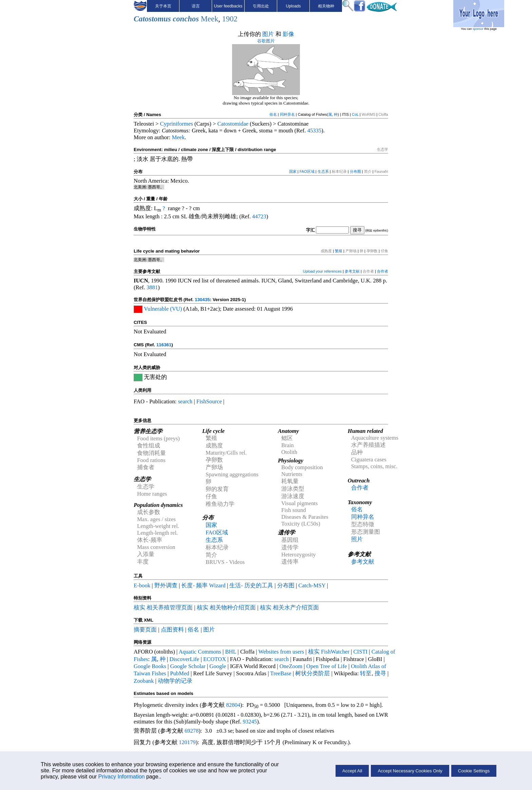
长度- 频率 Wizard (203, 585)
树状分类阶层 (312, 673)
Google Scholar (188, 666)
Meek (210, 19)
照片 (357, 539)
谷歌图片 (266, 41)
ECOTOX (215, 659)
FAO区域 (307, 171)
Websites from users (281, 652)
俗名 (273, 114)
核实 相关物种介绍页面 (226, 608)
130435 (202, 300)
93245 (250, 722)
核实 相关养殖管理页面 (163, 608)
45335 (315, 131)
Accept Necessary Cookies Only (410, 771)
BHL (231, 652)
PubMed (179, 673)
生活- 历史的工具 (251, 585)
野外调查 (166, 585)
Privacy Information (122, 777)
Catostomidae (233, 124)
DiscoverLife (184, 659)
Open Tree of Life (327, 666)
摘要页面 (145, 630)
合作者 (383, 271)
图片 (268, 34)
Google (218, 666)
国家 (293, 171)
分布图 (355, 171)
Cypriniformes (177, 124)
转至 (366, 673)
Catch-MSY (312, 585)
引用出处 (261, 6)
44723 (259, 216)
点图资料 (172, 630)
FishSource (209, 401)
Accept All (352, 771)
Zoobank (144, 681)
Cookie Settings (474, 771)
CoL (355, 114)
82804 (233, 705)
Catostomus (152, 19)
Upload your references (322, 271)
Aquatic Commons (200, 652)
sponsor (478, 29)
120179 (187, 742)
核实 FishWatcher (329, 652)
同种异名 (287, 114)
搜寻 (380, 673)
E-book (142, 585)
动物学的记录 (175, 681)
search (185, 401)
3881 (152, 287)
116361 (164, 345)
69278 (192, 731)
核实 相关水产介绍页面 (289, 608)
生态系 (323, 171)
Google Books (150, 666)
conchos (186, 19)
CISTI (360, 652)
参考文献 (352, 271)
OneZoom (291, 666)
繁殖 (339, 251)
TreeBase (281, 673)
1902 (230, 19)
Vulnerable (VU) (163, 309)
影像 (288, 34)
